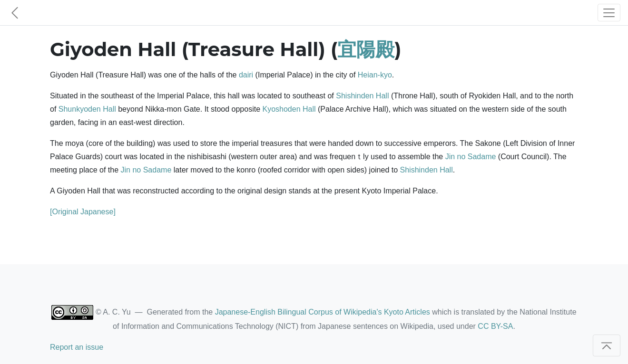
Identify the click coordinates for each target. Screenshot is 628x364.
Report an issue (77, 347)
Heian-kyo (375, 75)
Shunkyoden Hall (87, 109)
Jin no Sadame (471, 157)
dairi (246, 75)
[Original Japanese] (83, 212)
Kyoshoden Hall (289, 109)
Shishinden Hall (362, 96)
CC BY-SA (495, 326)
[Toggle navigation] (609, 13)
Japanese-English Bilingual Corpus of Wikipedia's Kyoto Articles (323, 312)
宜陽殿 (366, 49)
